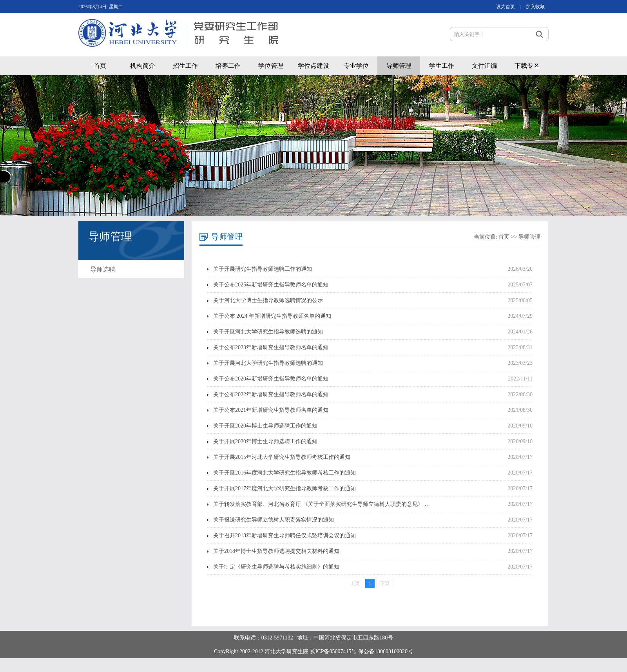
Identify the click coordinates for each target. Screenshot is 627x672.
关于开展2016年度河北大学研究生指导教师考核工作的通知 (285, 473)
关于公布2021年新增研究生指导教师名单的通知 (271, 410)
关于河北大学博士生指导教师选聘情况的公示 (268, 300)
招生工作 (185, 66)
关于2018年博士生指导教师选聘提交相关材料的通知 (276, 551)
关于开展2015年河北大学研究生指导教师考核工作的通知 (282, 457)
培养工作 (228, 66)
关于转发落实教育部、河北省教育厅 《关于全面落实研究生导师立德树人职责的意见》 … (322, 504)
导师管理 (399, 66)
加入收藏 (535, 7)
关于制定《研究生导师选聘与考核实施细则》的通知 (276, 567)
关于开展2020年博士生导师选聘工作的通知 (265, 426)
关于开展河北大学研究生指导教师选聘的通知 (268, 332)
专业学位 (356, 66)
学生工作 (442, 66)
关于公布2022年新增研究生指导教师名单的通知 (271, 394)
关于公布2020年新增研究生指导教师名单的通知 (271, 379)
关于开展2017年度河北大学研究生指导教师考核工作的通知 (285, 488)
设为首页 (506, 7)
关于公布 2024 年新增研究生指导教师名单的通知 (272, 316)
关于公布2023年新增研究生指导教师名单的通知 (271, 347)
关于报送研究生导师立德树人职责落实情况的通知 (274, 520)
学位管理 (271, 66)
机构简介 (143, 66)
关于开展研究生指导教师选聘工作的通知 (263, 269)
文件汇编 (484, 66)
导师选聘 (103, 269)
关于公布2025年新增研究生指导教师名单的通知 (271, 285)
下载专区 (527, 66)
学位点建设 (313, 66)
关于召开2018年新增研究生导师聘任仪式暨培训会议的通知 (285, 535)
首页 (100, 66)
